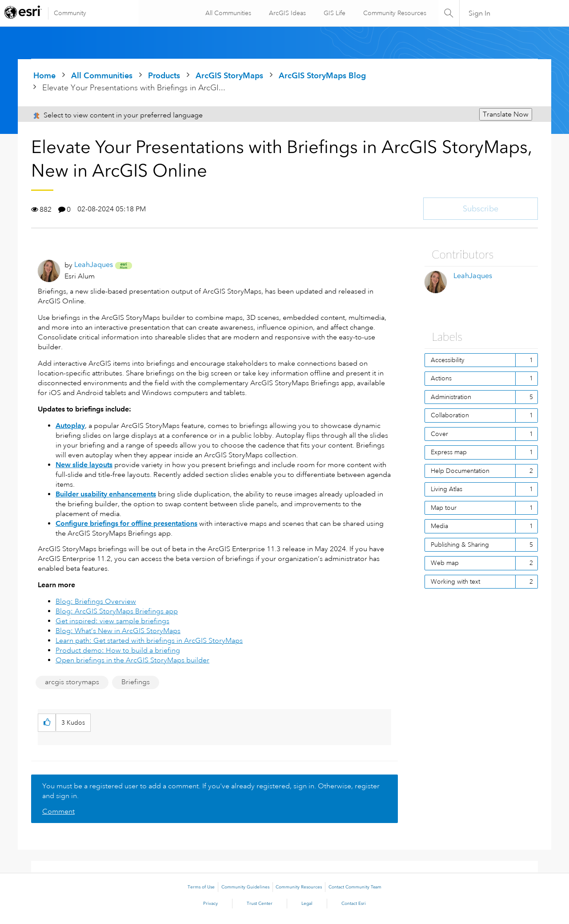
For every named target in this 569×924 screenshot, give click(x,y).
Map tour (444, 508)
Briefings (136, 682)
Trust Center (260, 904)
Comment (58, 811)
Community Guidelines (245, 887)
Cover (439, 434)
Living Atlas (447, 489)
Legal (307, 904)
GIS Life (334, 13)
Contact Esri (354, 904)
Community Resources (394, 13)
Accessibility (448, 360)
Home (44, 75)
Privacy (210, 904)
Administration (451, 397)
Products (164, 75)
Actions (441, 378)
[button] (47, 723)
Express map (449, 452)
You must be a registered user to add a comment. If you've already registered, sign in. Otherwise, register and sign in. (211, 791)
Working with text (455, 581)
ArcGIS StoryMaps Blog (322, 75)
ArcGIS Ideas (287, 13)
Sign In (479, 13)
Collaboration (450, 415)
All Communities (227, 13)
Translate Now (506, 114)
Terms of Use (201, 887)
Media (439, 526)
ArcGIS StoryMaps (229, 75)
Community (70, 13)
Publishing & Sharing (460, 545)
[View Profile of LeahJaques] (94, 264)
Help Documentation (460, 471)
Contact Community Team (355, 887)
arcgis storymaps (72, 682)
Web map (445, 563)
